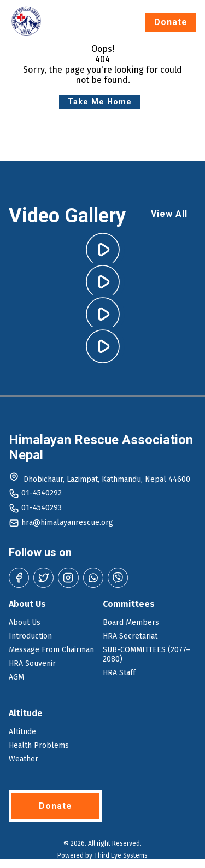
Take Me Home (100, 102)
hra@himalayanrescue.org (67, 522)
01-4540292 (42, 493)
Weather (24, 759)
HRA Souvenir (32, 663)
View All (169, 214)
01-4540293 (42, 508)
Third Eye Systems (121, 855)
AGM (16, 677)
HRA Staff (119, 673)
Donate (171, 22)
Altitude (22, 732)
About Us (25, 622)
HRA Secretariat (130, 636)
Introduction (30, 636)
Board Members (131, 622)
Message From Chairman (51, 650)
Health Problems (39, 745)
